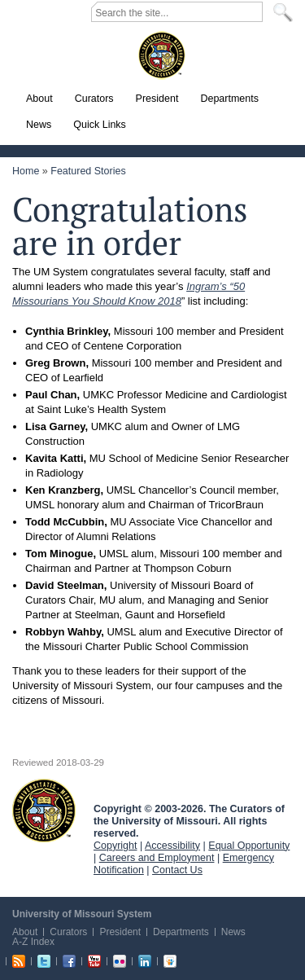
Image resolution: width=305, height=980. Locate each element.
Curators (68, 932)
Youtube (94, 961)
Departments (181, 932)
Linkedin (145, 961)
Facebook (69, 961)
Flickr (120, 961)
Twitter (44, 961)
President (120, 932)
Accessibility (172, 846)
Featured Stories (88, 171)
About (25, 932)
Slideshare (170, 961)
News (233, 932)
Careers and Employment (157, 858)
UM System (44, 811)
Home (26, 171)
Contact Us (177, 870)
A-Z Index (33, 942)
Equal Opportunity (249, 846)
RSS (19, 961)
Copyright (115, 846)
